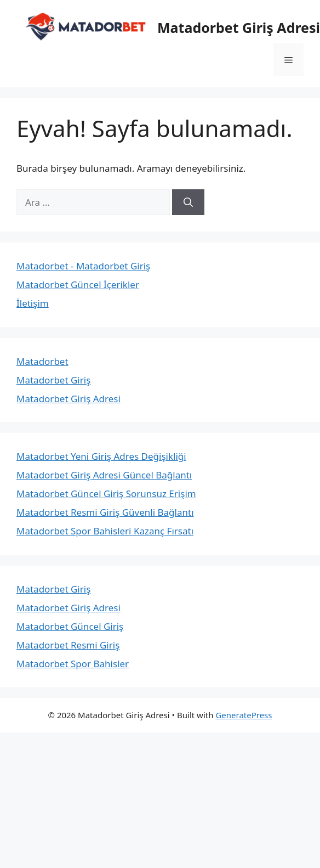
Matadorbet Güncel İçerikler (78, 284)
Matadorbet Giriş (53, 380)
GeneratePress (244, 715)
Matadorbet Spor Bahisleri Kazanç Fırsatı (105, 531)
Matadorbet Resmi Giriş (68, 645)
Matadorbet (42, 361)
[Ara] (188, 202)
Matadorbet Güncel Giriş (70, 626)
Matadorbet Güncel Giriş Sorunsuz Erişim (106, 494)
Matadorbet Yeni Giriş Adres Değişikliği (101, 456)
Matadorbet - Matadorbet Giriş (83, 266)
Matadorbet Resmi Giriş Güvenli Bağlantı (105, 512)
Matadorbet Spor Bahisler (73, 664)
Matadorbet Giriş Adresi (68, 399)
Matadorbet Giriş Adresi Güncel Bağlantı (104, 475)
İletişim (33, 303)
